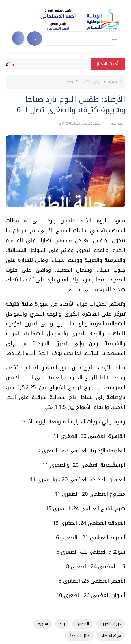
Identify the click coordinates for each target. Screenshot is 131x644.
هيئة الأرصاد (111, 636)
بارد (62, 624)
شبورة (43, 624)
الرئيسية (115, 82)
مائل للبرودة (79, 636)
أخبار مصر (117, 123)
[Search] (81, 39)
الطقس (83, 624)
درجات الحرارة (111, 624)
